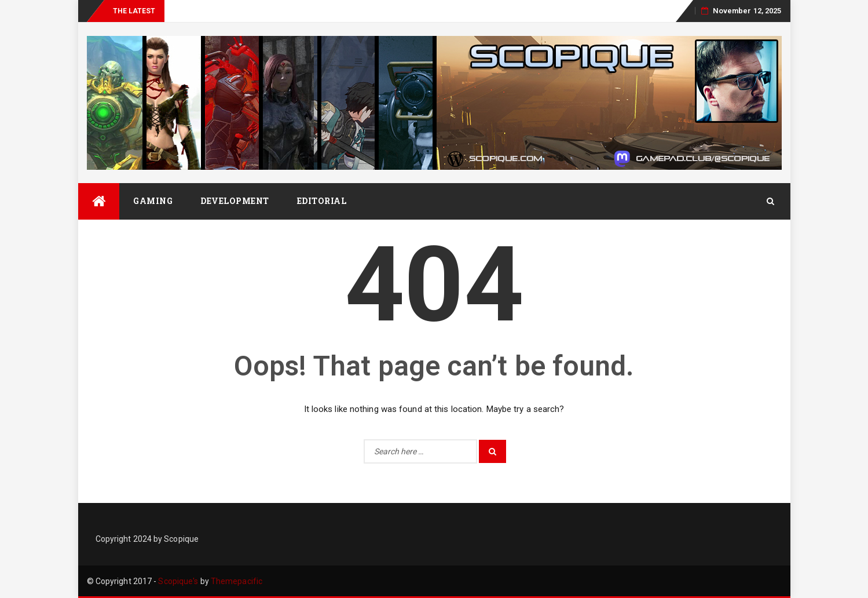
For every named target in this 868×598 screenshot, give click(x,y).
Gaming (153, 201)
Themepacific (237, 581)
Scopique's (178, 581)
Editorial (322, 201)
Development (235, 201)
